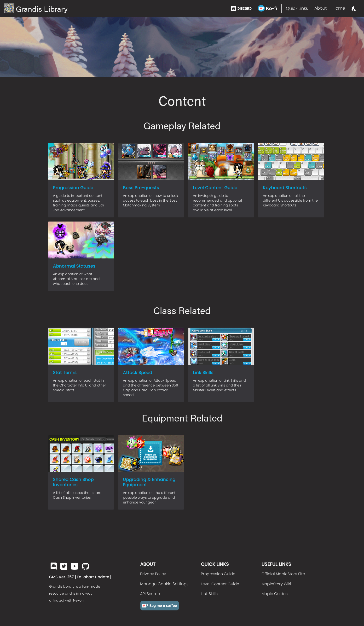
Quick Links (297, 8)
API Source (150, 594)
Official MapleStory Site (283, 574)
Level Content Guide (220, 584)
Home (339, 8)
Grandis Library (36, 9)
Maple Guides (274, 594)
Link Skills (209, 594)
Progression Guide (218, 574)
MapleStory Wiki (276, 584)
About (321, 8)
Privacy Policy (153, 574)
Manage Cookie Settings (164, 584)
